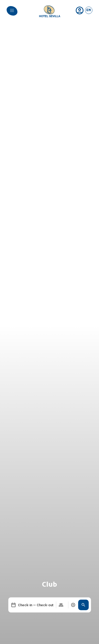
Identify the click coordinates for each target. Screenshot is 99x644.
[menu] (12, 10)
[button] (83, 605)
